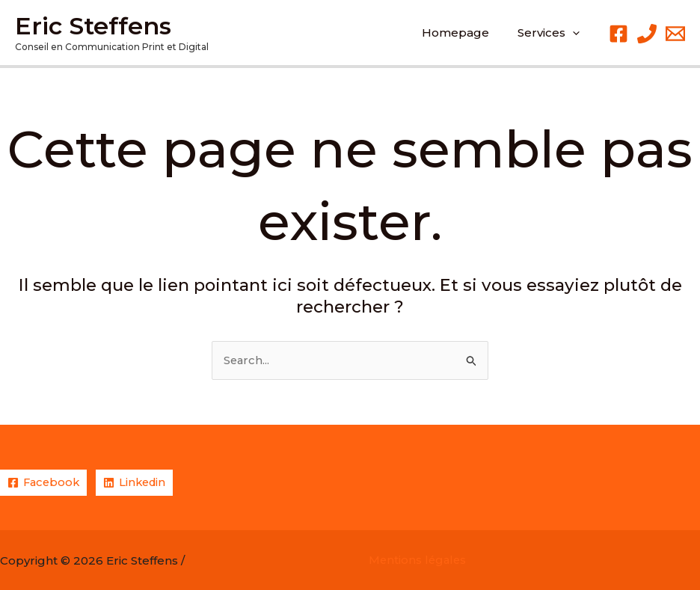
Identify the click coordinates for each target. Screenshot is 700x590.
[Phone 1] (647, 34)
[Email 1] (675, 34)
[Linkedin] (139, 483)
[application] (575, 33)
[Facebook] (618, 34)
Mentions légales (419, 560)
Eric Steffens (93, 26)
